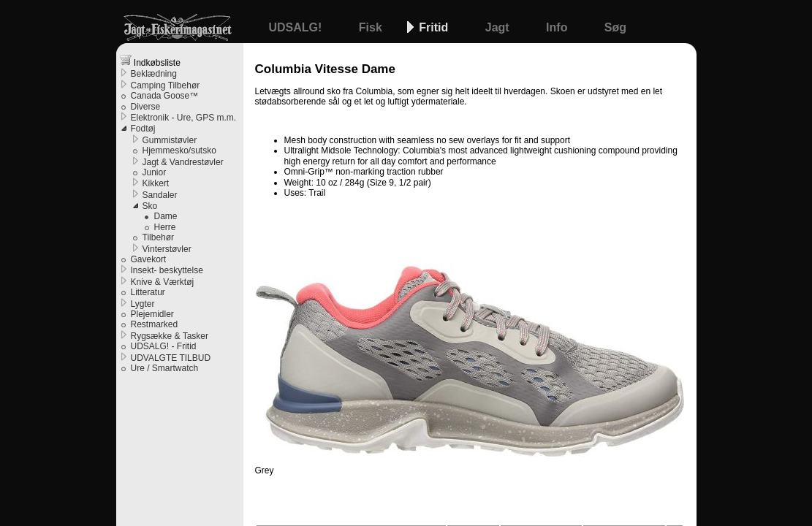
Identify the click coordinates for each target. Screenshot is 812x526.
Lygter (143, 304)
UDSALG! (297, 27)
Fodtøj (143, 129)
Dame (166, 216)
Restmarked (155, 324)
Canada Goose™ (165, 96)
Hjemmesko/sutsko (179, 150)
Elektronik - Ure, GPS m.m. (184, 118)
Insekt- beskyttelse (167, 270)
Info (558, 27)
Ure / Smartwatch (165, 368)
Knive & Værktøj (163, 282)
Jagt (499, 27)
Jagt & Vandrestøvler (183, 162)
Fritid (435, 27)
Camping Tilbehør (166, 85)
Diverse (146, 107)
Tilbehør (159, 237)
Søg (615, 27)
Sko (150, 206)
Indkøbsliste (150, 61)
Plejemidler (152, 314)
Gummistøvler (170, 140)
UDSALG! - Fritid (164, 346)
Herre (165, 227)
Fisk (372, 27)
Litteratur (148, 292)
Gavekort (149, 259)
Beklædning (154, 74)
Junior (155, 172)
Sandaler (160, 195)
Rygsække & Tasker (170, 336)
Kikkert (156, 183)
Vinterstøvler (167, 249)
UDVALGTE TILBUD (171, 358)
